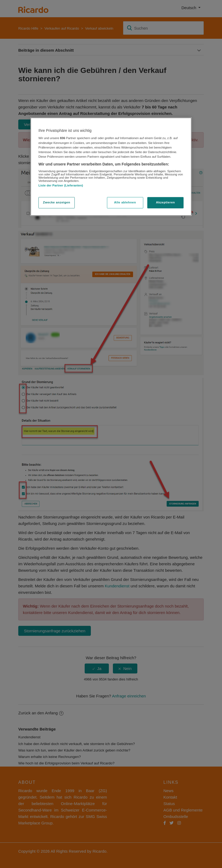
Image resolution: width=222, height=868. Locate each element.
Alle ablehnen (125, 202)
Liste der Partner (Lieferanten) (61, 186)
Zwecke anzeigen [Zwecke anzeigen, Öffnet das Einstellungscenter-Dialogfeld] (57, 202)
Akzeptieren (165, 202)
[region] (111, 167)
